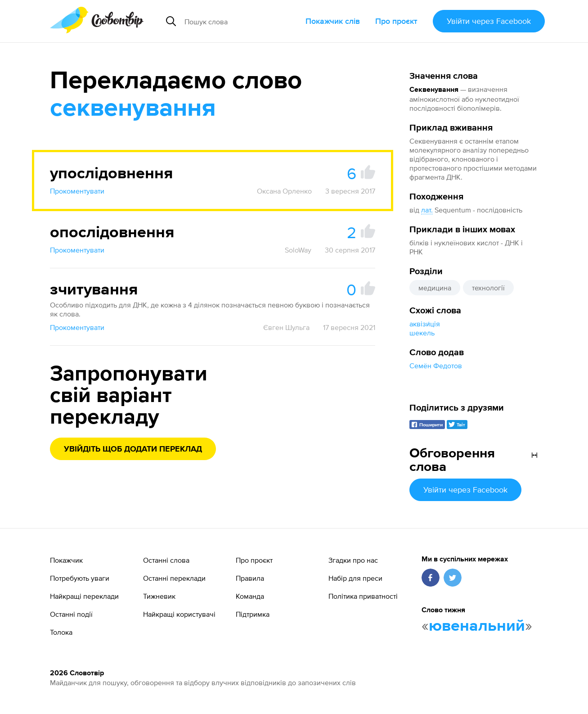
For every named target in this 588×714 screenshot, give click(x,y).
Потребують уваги (80, 578)
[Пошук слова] (241, 21)
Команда (250, 596)
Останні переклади (174, 578)
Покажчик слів (333, 21)
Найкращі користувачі (179, 614)
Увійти (489, 21)
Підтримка (253, 614)
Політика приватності (363, 596)
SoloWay (298, 250)
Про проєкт (396, 21)
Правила (250, 578)
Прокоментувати (77, 191)
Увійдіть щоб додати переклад (133, 449)
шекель (422, 333)
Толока (61, 632)
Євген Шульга (286, 327)
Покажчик (66, 560)
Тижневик (159, 596)
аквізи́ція (425, 324)
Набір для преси (355, 578)
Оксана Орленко (284, 191)
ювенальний (477, 626)
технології (488, 288)
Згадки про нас (353, 560)
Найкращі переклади (84, 596)
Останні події (71, 614)
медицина (435, 288)
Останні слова (166, 560)
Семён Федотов (436, 366)
